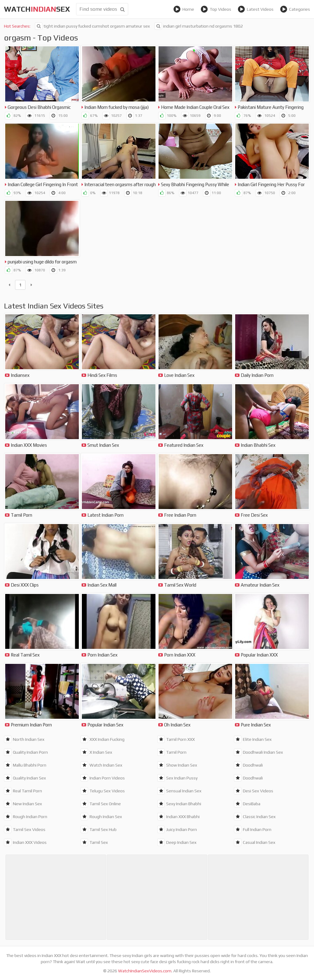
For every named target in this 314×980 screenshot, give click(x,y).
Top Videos (216, 9)
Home (184, 9)
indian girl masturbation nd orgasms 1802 (199, 26)
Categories (295, 9)
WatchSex (37, 9)
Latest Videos (256, 9)
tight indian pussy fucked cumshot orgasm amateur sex (92, 26)
